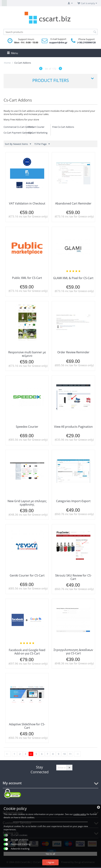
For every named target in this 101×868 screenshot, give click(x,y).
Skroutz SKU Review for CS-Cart (73, 577)
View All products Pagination (73, 427)
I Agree (50, 862)
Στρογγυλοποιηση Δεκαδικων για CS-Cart (73, 652)
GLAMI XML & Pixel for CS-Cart (73, 278)
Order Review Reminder (73, 352)
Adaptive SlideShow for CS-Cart (27, 726)
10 (64, 754)
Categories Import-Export (73, 501)
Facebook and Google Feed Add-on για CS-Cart (27, 652)
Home (7, 63)
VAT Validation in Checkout (27, 203)
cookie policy (80, 814)
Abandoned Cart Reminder (73, 203)
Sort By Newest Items (18, 144)
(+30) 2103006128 (86, 42)
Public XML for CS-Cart (27, 278)
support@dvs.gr (58, 42)
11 (70, 754)
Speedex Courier (27, 427)
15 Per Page (42, 144)
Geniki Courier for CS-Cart (27, 575)
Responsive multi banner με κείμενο (27, 354)
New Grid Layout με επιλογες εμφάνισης (27, 503)
